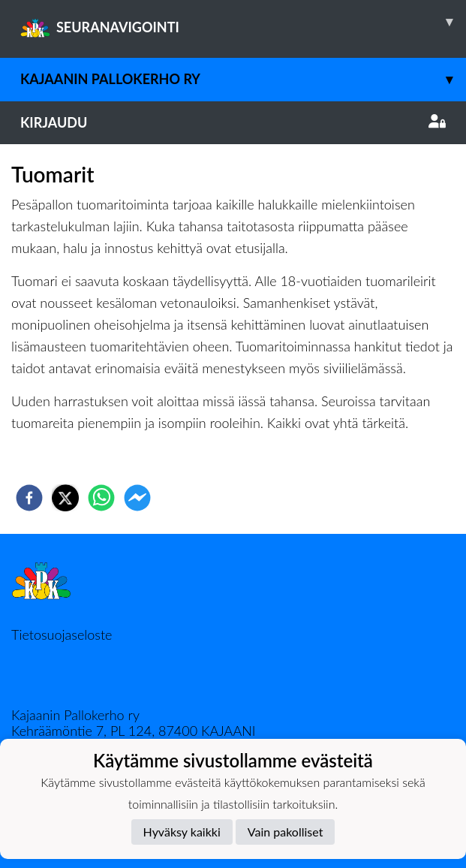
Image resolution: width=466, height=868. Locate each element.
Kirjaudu (233, 122)
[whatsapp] (101, 498)
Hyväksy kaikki (182, 832)
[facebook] (29, 498)
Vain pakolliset (286, 832)
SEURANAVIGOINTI (243, 22)
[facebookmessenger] (137, 498)
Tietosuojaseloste (62, 634)
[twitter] (65, 498)
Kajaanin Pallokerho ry (243, 79)
